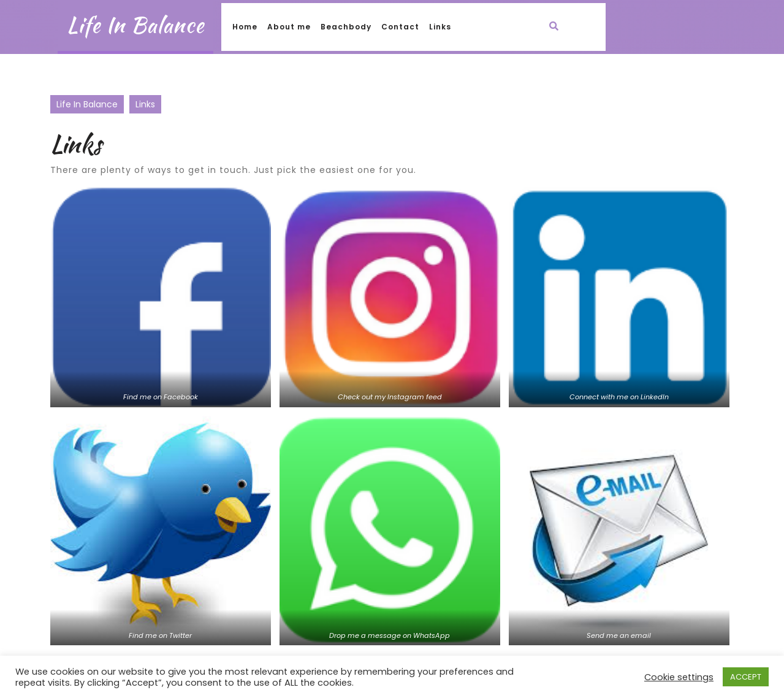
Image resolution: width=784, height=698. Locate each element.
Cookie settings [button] (679, 677)
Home (245, 27)
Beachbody (346, 27)
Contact (400, 27)
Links (440, 27)
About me (289, 27)
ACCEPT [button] (746, 677)
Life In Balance (135, 25)
